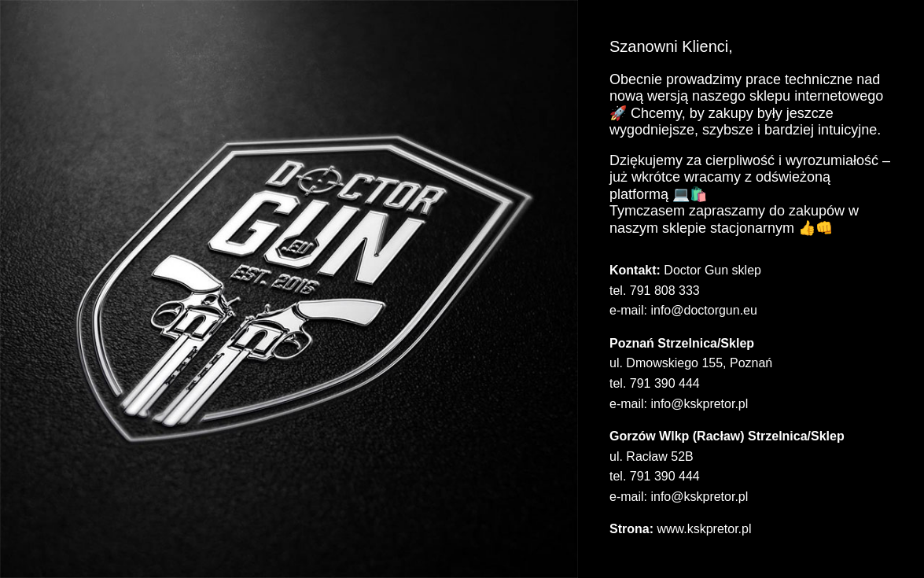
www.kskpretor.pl (704, 529)
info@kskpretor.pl (699, 404)
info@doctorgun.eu (703, 310)
